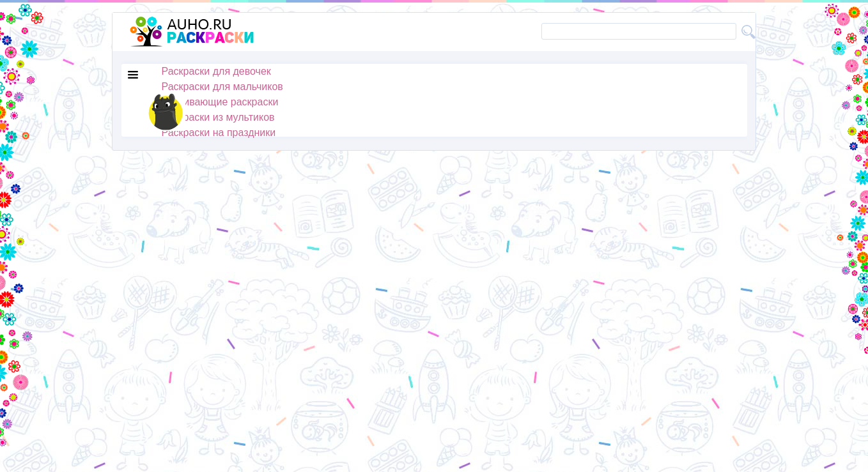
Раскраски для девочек (216, 71)
